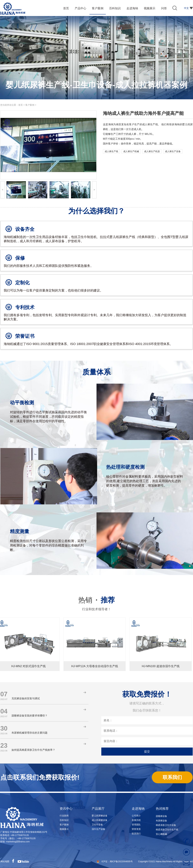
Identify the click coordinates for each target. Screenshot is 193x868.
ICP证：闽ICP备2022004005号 (117, 861)
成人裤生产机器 (152, 151)
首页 (21, 105)
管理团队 (136, 825)
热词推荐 (162, 809)
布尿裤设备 (161, 822)
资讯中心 (66, 809)
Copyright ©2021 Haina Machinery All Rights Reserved (165, 861)
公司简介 (136, 816)
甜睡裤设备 (161, 818)
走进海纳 (138, 809)
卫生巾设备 (97, 825)
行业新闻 (64, 816)
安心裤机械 (161, 835)
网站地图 (5, 861)
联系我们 (136, 834)
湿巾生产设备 (98, 829)
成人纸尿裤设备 (100, 820)
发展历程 (136, 820)
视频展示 (64, 829)
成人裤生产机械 (131, 151)
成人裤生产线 (111, 151)
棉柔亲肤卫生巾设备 (166, 827)
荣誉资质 (136, 829)
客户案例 (30, 105)
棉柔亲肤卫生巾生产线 (167, 831)
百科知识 (64, 820)
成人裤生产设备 (173, 151)
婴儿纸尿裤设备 (100, 816)
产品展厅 (98, 809)
